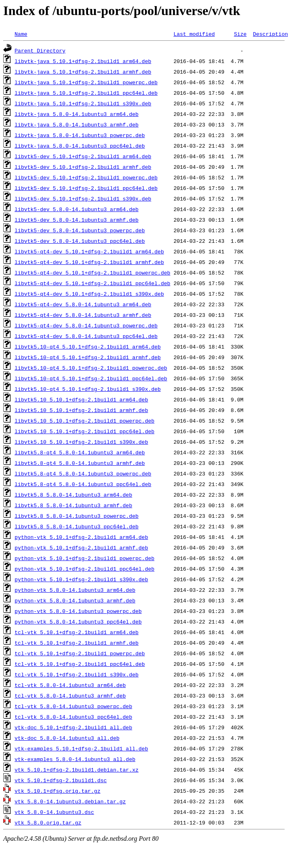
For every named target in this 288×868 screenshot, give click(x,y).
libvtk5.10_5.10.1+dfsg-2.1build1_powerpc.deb (85, 421)
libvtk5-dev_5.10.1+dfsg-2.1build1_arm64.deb (83, 156)
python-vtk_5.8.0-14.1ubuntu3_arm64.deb (75, 590)
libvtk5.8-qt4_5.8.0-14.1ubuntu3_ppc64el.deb (83, 484)
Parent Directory (40, 50)
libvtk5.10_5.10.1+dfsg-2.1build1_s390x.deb (81, 442)
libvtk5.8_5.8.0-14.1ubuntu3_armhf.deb (74, 505)
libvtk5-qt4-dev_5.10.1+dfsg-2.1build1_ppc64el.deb (92, 283)
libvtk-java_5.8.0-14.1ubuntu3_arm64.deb (77, 114)
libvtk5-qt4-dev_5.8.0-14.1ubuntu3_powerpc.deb (86, 325)
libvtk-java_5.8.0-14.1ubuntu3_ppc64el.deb (80, 146)
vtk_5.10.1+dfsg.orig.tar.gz (58, 791)
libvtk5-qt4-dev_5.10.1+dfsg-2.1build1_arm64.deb (89, 251)
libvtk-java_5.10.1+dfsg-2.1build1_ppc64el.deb (86, 93)
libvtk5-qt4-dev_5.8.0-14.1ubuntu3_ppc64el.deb (86, 336)
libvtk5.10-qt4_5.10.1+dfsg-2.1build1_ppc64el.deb (91, 378)
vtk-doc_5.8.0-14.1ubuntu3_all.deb (67, 738)
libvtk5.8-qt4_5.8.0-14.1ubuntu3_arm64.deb (80, 452)
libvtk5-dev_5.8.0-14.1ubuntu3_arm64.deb (77, 209)
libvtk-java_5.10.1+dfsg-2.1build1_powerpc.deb (86, 82)
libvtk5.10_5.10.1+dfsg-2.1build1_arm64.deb (81, 399)
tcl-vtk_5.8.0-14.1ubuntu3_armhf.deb (70, 696)
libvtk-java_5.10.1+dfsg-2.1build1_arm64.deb (83, 61)
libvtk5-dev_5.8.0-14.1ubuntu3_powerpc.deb (80, 230)
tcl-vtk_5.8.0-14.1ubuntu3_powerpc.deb (74, 706)
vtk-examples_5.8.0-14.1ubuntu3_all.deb (75, 759)
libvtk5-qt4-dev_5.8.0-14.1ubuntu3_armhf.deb (83, 315)
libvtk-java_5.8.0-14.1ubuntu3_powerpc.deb (80, 135)
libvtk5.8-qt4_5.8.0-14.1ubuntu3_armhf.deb (80, 463)
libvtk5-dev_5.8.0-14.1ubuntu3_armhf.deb (77, 220)
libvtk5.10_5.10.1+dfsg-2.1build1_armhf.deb (81, 410)
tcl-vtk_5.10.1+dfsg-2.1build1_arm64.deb (77, 632)
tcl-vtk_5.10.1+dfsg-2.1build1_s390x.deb (77, 674)
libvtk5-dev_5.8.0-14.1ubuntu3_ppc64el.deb (80, 241)
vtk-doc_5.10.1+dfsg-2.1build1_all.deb (74, 727)
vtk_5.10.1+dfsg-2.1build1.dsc (61, 780)
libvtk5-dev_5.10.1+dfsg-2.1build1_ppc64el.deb (86, 188)
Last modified (194, 34)
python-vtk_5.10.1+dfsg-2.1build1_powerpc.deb (85, 558)
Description (270, 34)
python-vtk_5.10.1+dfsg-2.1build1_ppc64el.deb (85, 569)
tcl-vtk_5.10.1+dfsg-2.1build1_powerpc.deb (80, 653)
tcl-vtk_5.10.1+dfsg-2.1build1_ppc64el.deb (80, 664)
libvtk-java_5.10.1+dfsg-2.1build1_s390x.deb (83, 103)
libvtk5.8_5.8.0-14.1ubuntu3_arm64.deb (74, 495)
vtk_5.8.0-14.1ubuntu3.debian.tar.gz (70, 801)
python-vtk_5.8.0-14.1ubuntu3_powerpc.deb (78, 611)
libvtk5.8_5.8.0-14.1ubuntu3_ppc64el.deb (77, 526)
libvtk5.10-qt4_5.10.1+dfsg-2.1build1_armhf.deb (88, 357)
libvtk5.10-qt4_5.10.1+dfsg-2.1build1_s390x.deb (88, 389)
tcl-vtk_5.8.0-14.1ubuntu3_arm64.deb (70, 685)
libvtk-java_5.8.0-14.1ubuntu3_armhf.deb (77, 124)
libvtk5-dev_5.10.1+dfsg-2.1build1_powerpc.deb (86, 177)
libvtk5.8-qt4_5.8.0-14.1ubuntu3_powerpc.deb (83, 473)
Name (21, 34)
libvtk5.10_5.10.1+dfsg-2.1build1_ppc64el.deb (85, 431)
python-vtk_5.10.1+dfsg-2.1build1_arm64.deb (81, 537)
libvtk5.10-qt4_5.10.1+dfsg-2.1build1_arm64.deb (88, 347)
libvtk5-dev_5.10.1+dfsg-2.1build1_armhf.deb (83, 167)
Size (240, 34)
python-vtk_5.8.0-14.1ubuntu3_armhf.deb (75, 600)
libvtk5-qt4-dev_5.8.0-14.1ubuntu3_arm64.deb (83, 304)
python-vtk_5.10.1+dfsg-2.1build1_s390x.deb (81, 579)
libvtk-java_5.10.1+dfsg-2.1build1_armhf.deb (83, 72)
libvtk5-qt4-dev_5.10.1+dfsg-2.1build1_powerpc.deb (92, 273)
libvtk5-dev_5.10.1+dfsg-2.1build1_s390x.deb (83, 198)
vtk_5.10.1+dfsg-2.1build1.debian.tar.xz (77, 770)
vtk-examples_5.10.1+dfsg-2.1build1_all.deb (81, 748)
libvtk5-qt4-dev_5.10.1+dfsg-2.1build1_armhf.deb (89, 262)
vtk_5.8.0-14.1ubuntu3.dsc (54, 812)
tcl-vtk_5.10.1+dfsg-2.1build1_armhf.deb (77, 643)
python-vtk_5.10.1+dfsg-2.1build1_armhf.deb (81, 547)
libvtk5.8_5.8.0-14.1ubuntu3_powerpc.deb (77, 516)
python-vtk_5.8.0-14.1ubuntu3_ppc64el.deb (78, 622)
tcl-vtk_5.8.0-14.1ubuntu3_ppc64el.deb (74, 717)
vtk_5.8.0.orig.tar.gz (48, 822)
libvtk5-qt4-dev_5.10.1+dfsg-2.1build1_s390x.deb (89, 294)
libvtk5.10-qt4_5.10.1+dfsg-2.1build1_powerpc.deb (91, 368)
